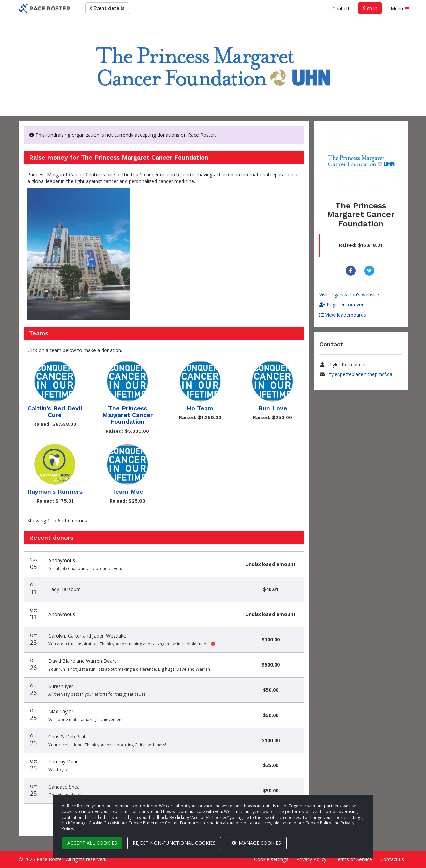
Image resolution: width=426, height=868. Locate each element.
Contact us (392, 859)
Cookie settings (271, 859)
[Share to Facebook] (351, 271)
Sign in (370, 8)
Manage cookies (256, 843)
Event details (107, 8)
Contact (341, 8)
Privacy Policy (311, 859)
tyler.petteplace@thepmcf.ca (361, 374)
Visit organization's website (349, 294)
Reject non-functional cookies (174, 843)
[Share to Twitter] (370, 271)
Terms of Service (353, 859)
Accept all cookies (92, 843)
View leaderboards (343, 315)
